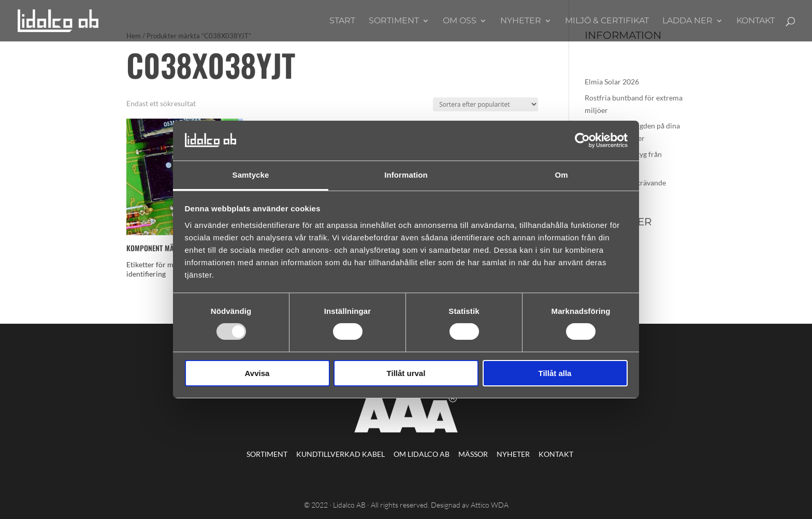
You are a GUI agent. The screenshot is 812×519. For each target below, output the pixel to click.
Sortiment (394, 21)
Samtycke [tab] (251, 175)
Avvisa (257, 373)
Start (342, 21)
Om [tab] (561, 175)
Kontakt (756, 21)
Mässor (473, 454)
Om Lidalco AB (422, 454)
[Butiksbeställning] (485, 104)
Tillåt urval (406, 373)
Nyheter (521, 21)
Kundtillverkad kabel (340, 454)
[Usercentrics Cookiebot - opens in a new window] (582, 140)
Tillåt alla (555, 373)
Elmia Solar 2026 (612, 82)
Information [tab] (406, 175)
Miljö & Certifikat (607, 21)
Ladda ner (687, 21)
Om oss (460, 21)
